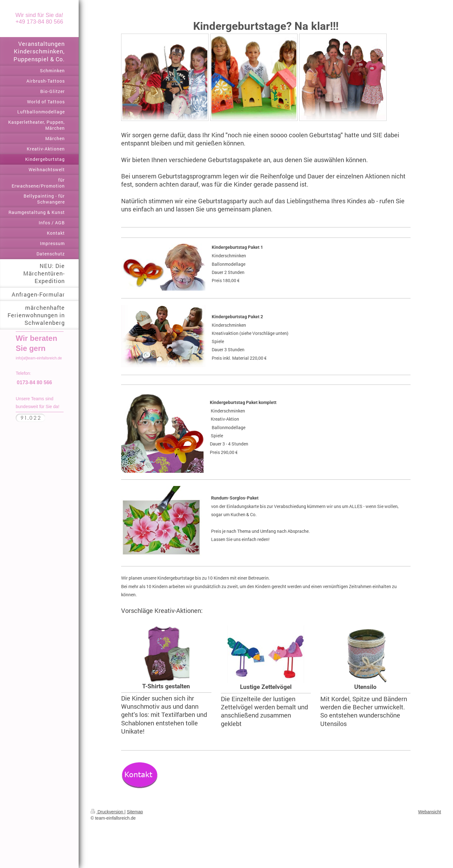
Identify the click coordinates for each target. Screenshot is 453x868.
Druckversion (107, 812)
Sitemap (135, 812)
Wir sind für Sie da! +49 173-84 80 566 (39, 18)
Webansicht (430, 812)
